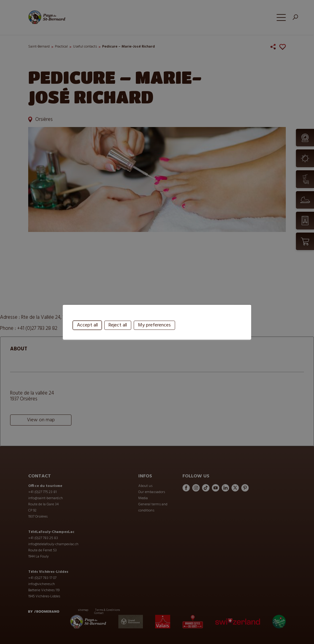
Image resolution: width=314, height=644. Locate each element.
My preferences (154, 339)
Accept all (87, 339)
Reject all (118, 339)
